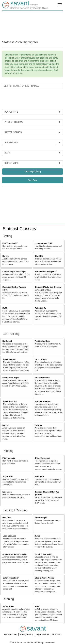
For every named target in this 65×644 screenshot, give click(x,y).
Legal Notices (43, 634)
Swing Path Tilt (10, 401)
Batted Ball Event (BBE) (46, 272)
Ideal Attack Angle (11, 378)
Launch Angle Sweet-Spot (14, 272)
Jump (37, 536)
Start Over (32, 180)
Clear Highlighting (33, 172)
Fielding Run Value (43, 554)
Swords (38, 425)
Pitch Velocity (9, 458)
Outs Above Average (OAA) (15, 554)
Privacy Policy (27, 634)
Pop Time (7, 518)
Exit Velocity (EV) (10, 243)
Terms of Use (10, 634)
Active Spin (8, 476)
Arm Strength (41, 518)
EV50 (5, 308)
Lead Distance (9, 536)
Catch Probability (11, 578)
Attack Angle (41, 359)
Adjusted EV (41, 308)
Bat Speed (7, 341)
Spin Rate (39, 476)
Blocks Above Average (45, 578)
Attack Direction (42, 378)
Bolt (37, 606)
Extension (7, 492)
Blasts (5, 425)
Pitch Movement (43, 458)
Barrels (6, 256)
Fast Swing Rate (42, 341)
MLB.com (57, 634)
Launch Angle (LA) (43, 243)
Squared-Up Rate (43, 401)
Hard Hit (39, 256)
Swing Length (9, 359)
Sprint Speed (8, 606)
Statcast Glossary (19, 229)
